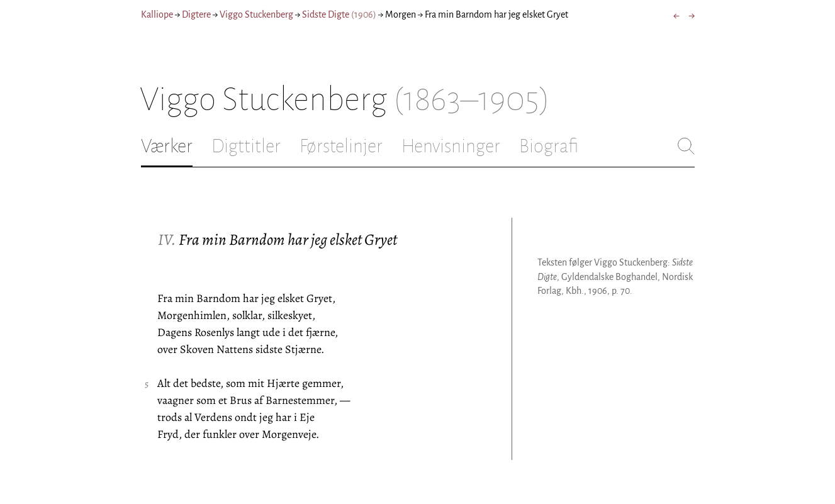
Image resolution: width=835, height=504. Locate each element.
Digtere (196, 14)
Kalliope (157, 14)
